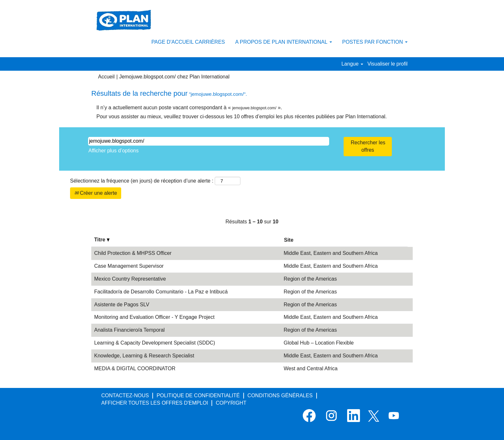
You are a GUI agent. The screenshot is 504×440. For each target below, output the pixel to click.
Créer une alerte (96, 193)
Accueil (106, 77)
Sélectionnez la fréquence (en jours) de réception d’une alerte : (142, 181)
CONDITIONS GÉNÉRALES (280, 395)
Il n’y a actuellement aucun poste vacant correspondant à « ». (189, 108)
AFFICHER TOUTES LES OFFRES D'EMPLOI (155, 403)
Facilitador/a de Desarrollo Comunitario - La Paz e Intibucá (161, 292)
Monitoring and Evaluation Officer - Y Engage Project (154, 317)
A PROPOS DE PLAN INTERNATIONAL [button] (284, 42)
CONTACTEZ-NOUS (125, 395)
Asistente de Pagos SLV (122, 305)
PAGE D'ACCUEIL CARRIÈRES (188, 42)
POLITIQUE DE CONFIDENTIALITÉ (198, 395)
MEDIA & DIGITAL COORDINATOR (135, 368)
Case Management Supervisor (129, 266)
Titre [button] (102, 240)
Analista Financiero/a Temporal (129, 330)
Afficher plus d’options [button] (113, 151)
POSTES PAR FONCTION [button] (375, 42)
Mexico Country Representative (130, 279)
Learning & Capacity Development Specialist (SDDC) (155, 343)
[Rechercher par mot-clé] (209, 141)
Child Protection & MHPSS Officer (133, 253)
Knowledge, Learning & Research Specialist (144, 356)
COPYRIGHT (231, 403)
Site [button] (288, 240)
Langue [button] (352, 64)
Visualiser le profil (387, 64)
